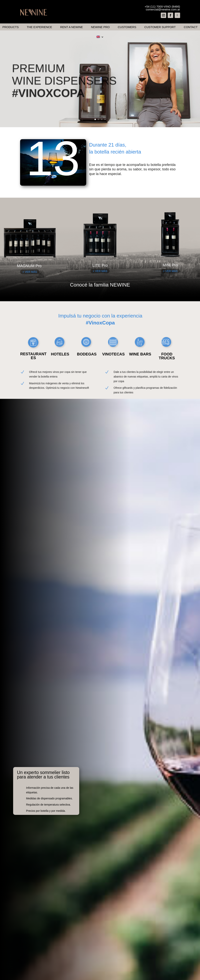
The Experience (40, 27)
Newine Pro (100, 27)
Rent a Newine (72, 27)
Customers (127, 27)
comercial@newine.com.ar (163, 9)
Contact (191, 27)
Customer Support (160, 27)
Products (11, 27)
